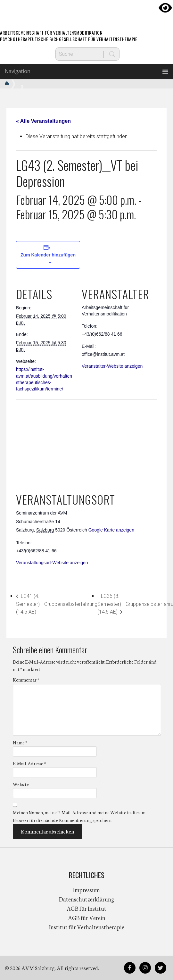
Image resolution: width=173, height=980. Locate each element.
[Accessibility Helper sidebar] (165, 8)
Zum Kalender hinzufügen (48, 255)
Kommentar (26, 680)
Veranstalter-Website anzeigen (112, 366)
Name (20, 742)
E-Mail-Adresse (29, 763)
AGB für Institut (86, 908)
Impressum (86, 890)
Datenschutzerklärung (86, 899)
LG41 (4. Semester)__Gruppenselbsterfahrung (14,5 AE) (57, 604)
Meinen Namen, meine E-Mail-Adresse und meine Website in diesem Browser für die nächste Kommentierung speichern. (79, 816)
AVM (86, 11)
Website (21, 784)
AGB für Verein (87, 917)
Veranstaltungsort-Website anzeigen (52, 563)
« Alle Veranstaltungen (43, 121)
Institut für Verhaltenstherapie (87, 927)
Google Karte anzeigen (111, 530)
